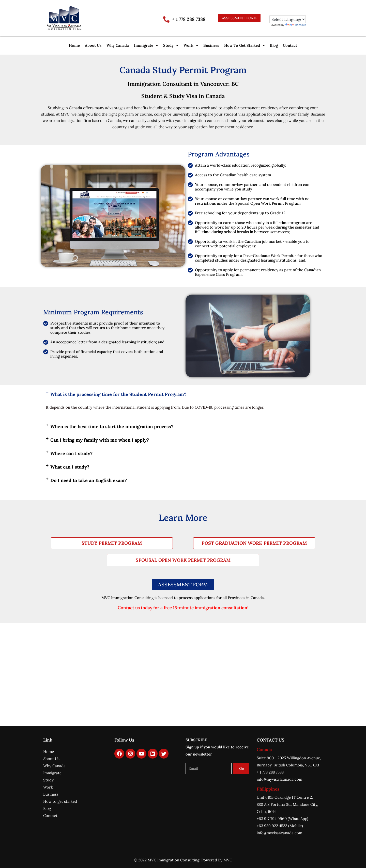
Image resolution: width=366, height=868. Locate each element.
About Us (93, 45)
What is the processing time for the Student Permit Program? (118, 394)
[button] (146, 45)
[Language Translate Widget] (288, 19)
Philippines (268, 789)
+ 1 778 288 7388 (189, 19)
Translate (296, 25)
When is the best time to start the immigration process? (112, 427)
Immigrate (146, 45)
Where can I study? (71, 453)
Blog (274, 45)
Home (74, 45)
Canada (264, 750)
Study (171, 45)
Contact (290, 45)
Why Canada (118, 45)
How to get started (60, 801)
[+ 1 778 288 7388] (166, 19)
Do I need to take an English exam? (89, 480)
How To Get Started (245, 45)
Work (191, 45)
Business (211, 45)
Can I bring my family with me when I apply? (100, 440)
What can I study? (70, 467)
